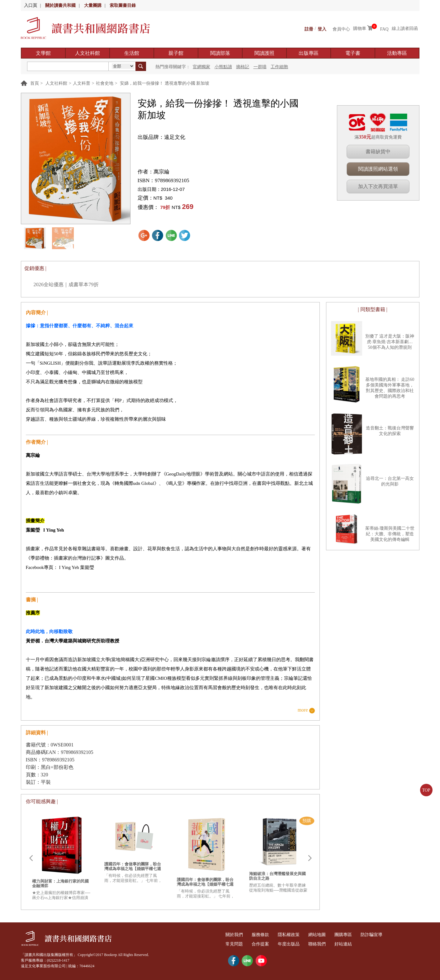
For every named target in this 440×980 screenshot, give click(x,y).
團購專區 (357, 935)
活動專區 (397, 53)
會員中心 (341, 28)
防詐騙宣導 (388, 935)
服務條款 (265, 935)
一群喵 (260, 67)
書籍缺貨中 (378, 151)
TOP (426, 790)
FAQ (384, 28)
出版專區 (309, 53)
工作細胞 (279, 67)
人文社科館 (88, 53)
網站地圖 (327, 935)
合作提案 (265, 944)
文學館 (43, 53)
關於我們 (236, 935)
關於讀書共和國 (60, 5)
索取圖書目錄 (123, 5)
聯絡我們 (327, 944)
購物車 (360, 28)
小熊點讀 (223, 67)
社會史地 (105, 83)
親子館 (176, 53)
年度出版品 (296, 944)
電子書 (353, 53)
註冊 (309, 28)
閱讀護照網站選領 (378, 169)
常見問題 (236, 944)
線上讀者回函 (405, 28)
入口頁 (31, 5)
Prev (31, 858)
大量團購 (93, 5)
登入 (322, 28)
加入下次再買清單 (378, 186)
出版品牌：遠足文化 (161, 137)
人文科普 (82, 83)
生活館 (132, 53)
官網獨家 (201, 67)
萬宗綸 (161, 172)
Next (310, 858)
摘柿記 (243, 67)
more (303, 710)
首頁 (35, 83)
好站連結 (357, 944)
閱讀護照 (264, 53)
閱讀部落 (220, 53)
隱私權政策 (296, 935)
